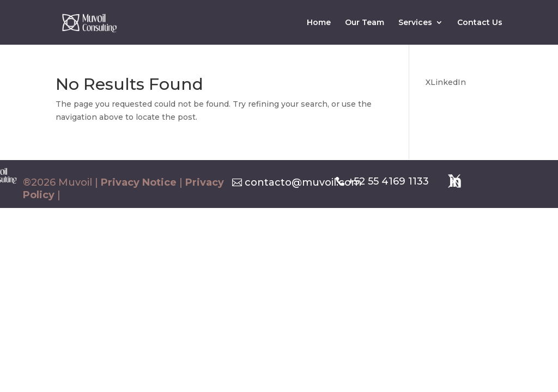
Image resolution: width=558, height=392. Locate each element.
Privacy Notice (139, 182)
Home (319, 23)
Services (415, 23)
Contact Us (480, 23)
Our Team (365, 23)
